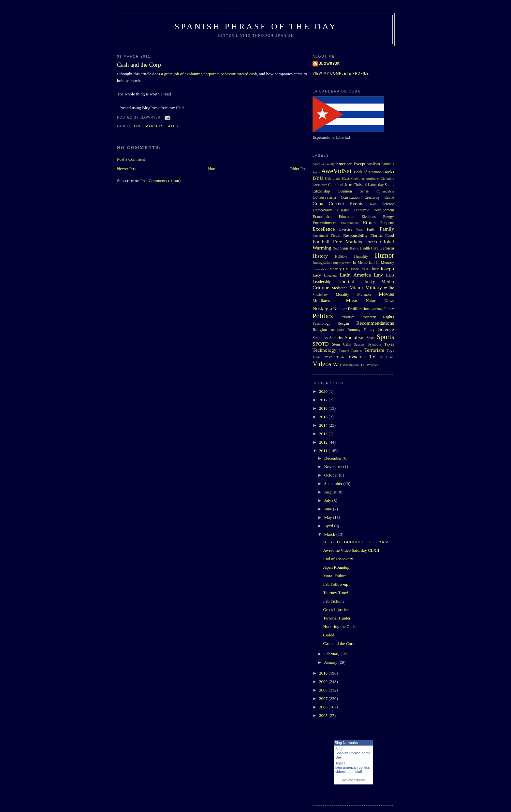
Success (359, 344)
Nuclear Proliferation (351, 309)
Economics (322, 216)
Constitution (350, 198)
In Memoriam (364, 263)
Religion (320, 329)
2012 (324, 442)
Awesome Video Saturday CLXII (351, 550)
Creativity (372, 198)
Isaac (355, 269)
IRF (346, 269)
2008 (324, 690)
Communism (385, 191)
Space (371, 338)
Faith (371, 229)
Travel (328, 357)
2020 (324, 391)
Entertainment (325, 223)
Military (374, 287)
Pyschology (321, 324)
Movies (386, 294)
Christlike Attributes (365, 179)
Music (352, 300)
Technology (324, 350)
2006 (324, 707)
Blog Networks (346, 743)
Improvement (342, 263)
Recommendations (375, 323)
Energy (388, 217)
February (332, 654)
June (329, 509)
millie (389, 288)
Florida (377, 235)
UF (381, 357)
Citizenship (321, 191)
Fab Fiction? (334, 601)
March (330, 534)
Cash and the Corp (139, 65)
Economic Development (374, 210)
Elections (369, 217)
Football (321, 242)
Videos (322, 364)
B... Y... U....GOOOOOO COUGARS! (356, 542)
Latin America (355, 275)
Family (387, 229)
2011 (324, 451)
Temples (357, 351)
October (332, 475)
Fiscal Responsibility (349, 235)
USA (390, 357)
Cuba (318, 203)
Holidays (341, 256)
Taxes (172, 126)
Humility (361, 256)
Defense (388, 204)
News (389, 300)
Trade (316, 357)
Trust (363, 357)
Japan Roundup (336, 567)
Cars (346, 178)
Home (213, 169)
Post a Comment (131, 159)
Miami (356, 287)
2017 (324, 400)
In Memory (385, 263)
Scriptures (320, 338)
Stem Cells (342, 344)
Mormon (364, 295)
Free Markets (149, 126)
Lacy (317, 275)
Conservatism (324, 197)
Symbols (374, 344)
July (328, 500)
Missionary (320, 295)
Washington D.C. (354, 365)
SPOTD (321, 344)
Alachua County (324, 164)
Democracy (322, 210)
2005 (324, 715)
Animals (387, 164)
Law (378, 275)
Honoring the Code (339, 627)
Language (331, 275)
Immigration (322, 263)
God (336, 248)
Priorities (348, 317)
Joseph (387, 269)
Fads (360, 229)
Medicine (339, 288)
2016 (324, 408)
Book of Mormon (368, 172)
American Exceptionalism (358, 164)
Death (373, 204)
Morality (342, 295)
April (329, 526)
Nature (371, 300)
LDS (390, 275)
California (333, 179)
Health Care (369, 248)
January (331, 662)
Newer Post (127, 169)
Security (336, 338)
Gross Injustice (336, 610)
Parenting (377, 309)
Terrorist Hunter (337, 618)
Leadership (322, 282)
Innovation (320, 269)
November (334, 467)
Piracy (389, 309)
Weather (372, 365)
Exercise (346, 229)
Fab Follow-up (336, 584)
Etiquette (387, 223)
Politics (323, 316)
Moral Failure (335, 576)
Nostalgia (322, 308)
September (334, 484)
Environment (350, 223)
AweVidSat (336, 171)
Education (347, 217)
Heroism (387, 248)
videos (341, 772)
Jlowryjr (329, 64)
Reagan (343, 324)
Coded (328, 635)
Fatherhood (320, 236)
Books (389, 172)
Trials (340, 357)
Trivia (352, 357)
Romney (354, 330)
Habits (354, 248)
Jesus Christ (369, 269)
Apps (316, 172)
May (329, 517)
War (337, 364)
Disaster (343, 210)
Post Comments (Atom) (161, 181)
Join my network (353, 780)
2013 (324, 434)
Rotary (369, 330)
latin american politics (352, 767)
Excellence (324, 229)
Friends (371, 242)
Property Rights (378, 317)
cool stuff (355, 772)
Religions (337, 330)
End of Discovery (338, 559)
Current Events (346, 203)
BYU (318, 178)
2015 (324, 417)
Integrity (335, 269)
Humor (384, 255)
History (320, 256)
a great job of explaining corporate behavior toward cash (209, 74)
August (331, 492)
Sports (385, 337)
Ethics (369, 222)
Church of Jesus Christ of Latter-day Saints (361, 185)
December (334, 458)
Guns (344, 248)
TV (372, 356)
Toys (390, 351)
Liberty (368, 281)
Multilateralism (326, 300)
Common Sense (353, 191)
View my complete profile (341, 73)
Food (390, 235)
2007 (324, 698)
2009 (324, 682)
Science (386, 329)
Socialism (355, 337)
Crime (389, 198)
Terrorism (374, 350)
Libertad (346, 281)
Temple (344, 351)
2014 (324, 425)
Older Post (299, 169)
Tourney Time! (336, 593)
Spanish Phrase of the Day (256, 27)
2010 (324, 673)
